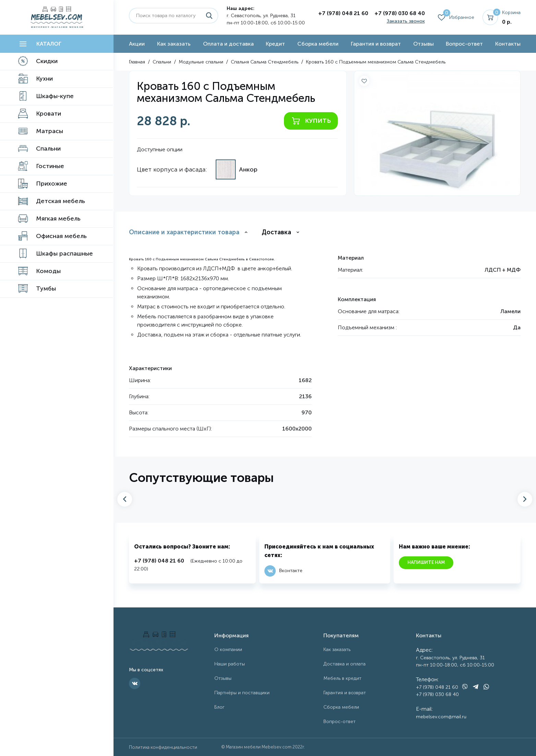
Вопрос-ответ (464, 44)
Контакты (508, 44)
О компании (228, 649)
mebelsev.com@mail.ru (441, 717)
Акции (137, 44)
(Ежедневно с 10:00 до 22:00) (188, 564)
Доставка (276, 232)
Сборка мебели (318, 44)
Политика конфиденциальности (163, 747)
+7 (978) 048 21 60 (343, 13)
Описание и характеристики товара (184, 232)
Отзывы (424, 44)
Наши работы (230, 664)
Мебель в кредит (342, 678)
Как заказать (174, 44)
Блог (219, 707)
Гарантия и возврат (376, 44)
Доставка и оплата (344, 664)
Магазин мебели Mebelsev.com (259, 747)
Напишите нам (426, 562)
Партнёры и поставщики (242, 693)
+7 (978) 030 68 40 (400, 13)
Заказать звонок (406, 21)
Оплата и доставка (228, 44)
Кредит (275, 44)
